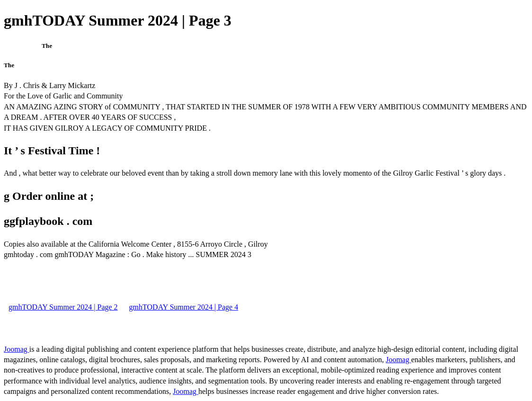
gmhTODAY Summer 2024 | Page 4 (184, 307)
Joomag (17, 349)
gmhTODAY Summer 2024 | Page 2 (63, 307)
